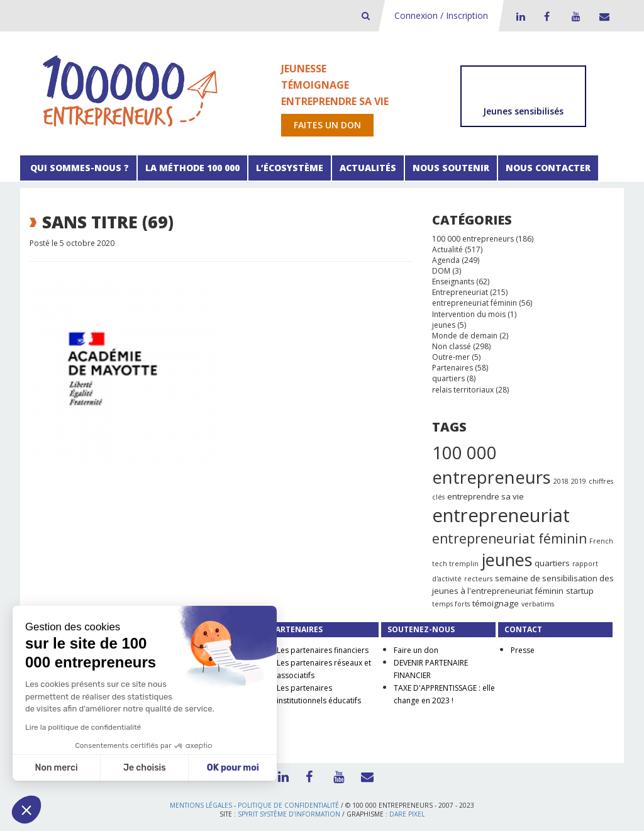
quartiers (448, 378)
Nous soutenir (451, 168)
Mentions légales (201, 805)
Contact (602, 16)
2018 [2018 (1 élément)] (561, 481)
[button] (26, 810)
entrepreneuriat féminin (475, 303)
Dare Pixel (407, 814)
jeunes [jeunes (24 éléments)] (507, 560)
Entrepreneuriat (460, 292)
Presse (523, 650)
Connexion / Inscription (441, 15)
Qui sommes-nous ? (78, 168)
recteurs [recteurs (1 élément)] (478, 579)
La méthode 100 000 (192, 168)
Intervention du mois (469, 314)
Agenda (446, 260)
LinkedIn (519, 16)
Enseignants (453, 282)
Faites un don (327, 125)
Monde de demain (465, 336)
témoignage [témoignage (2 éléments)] (496, 603)
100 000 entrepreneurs (473, 239)
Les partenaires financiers (323, 650)
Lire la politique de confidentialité (83, 727)
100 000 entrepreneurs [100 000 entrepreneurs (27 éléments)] (491, 465)
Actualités (368, 168)
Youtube (574, 16)
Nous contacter (548, 168)
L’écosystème (290, 168)
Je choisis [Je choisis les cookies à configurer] (145, 768)
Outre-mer (451, 357)
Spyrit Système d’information (289, 814)
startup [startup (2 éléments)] (580, 591)
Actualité (447, 249)
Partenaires (452, 368)
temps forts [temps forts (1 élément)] (451, 604)
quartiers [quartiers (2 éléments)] (552, 563)
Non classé (452, 346)
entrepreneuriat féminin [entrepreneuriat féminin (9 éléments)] (509, 538)
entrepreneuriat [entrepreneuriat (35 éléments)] (501, 515)
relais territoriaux (463, 390)
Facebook (547, 16)
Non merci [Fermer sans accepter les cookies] (56, 768)
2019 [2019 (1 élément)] (579, 481)
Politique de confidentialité (288, 805)
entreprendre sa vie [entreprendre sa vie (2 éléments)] (486, 496)
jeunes (444, 325)
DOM (441, 271)
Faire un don (416, 650)
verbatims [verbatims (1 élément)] (538, 604)
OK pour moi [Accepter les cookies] (233, 768)
